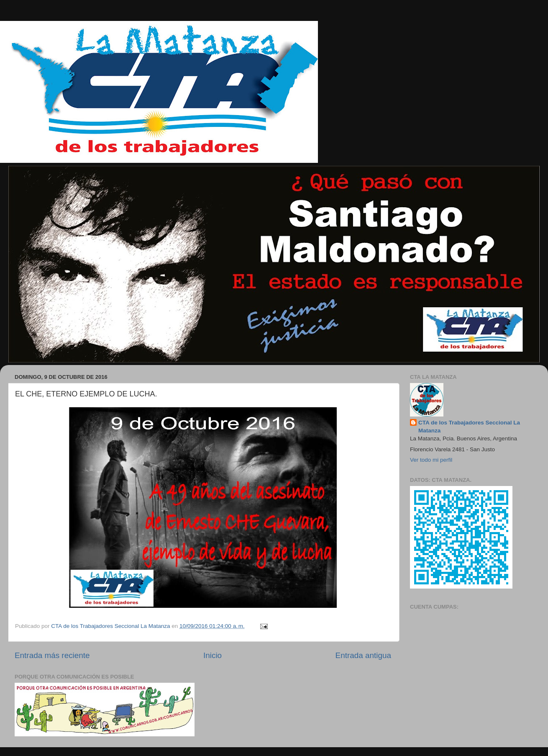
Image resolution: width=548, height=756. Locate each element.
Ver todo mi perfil (431, 460)
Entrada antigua (363, 655)
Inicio (213, 655)
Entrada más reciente (52, 655)
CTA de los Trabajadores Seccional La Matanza (469, 427)
